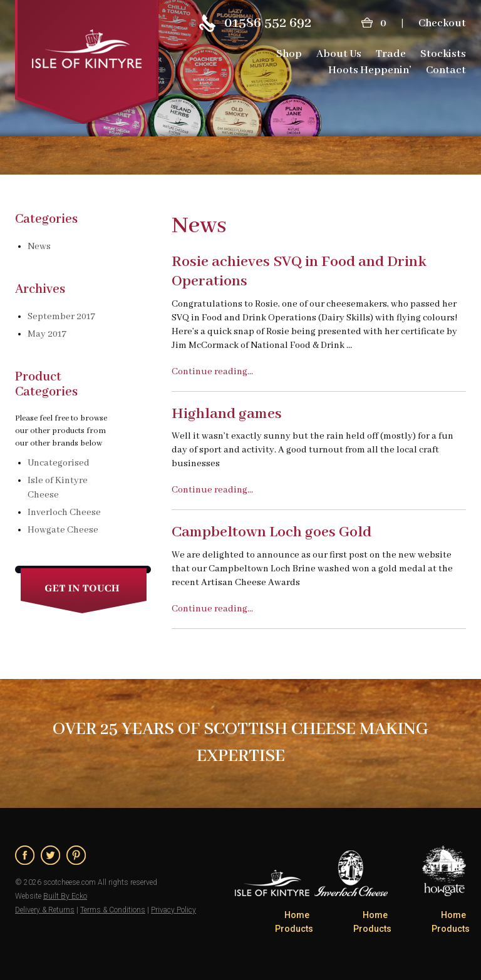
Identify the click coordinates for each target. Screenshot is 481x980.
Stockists (443, 54)
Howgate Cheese (63, 530)
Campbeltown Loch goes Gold (272, 532)
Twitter (50, 855)
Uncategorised (59, 463)
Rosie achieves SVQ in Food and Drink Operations (299, 272)
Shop (289, 54)
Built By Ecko (65, 896)
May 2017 (47, 334)
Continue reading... (212, 372)
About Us (339, 54)
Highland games (227, 414)
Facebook (25, 855)
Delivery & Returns (45, 910)
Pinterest (76, 855)
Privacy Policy (173, 910)
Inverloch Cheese (64, 513)
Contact (446, 70)
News (39, 247)
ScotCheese (87, 62)
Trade (391, 54)
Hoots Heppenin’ (370, 70)
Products (294, 929)
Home (297, 915)
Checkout (442, 23)
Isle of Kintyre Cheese (58, 488)
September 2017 (61, 317)
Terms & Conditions (113, 910)
